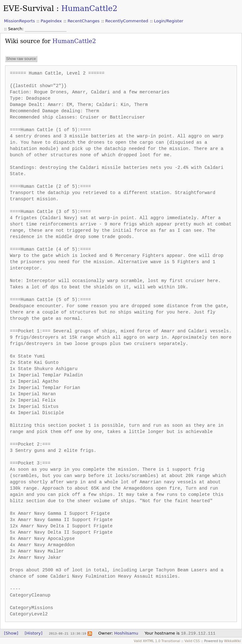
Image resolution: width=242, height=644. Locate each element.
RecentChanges (83, 21)
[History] (33, 633)
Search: (17, 29)
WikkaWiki (232, 641)
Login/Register (169, 21)
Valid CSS (192, 641)
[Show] (11, 633)
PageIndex (51, 21)
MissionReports (20, 21)
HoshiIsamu (126, 633)
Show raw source (21, 59)
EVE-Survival (29, 8)
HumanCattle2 (89, 8)
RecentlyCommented (127, 21)
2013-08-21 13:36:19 (67, 633)
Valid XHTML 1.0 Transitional (157, 641)
